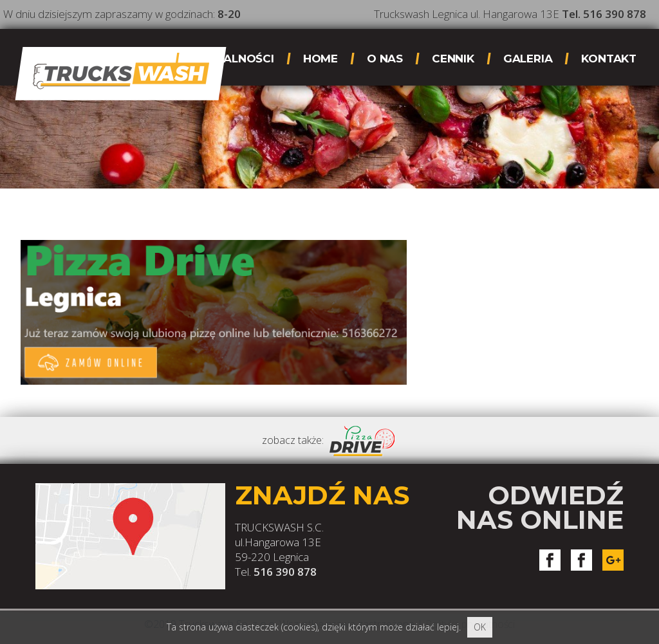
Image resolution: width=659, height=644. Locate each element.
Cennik (453, 59)
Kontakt (609, 59)
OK (480, 627)
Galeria (528, 59)
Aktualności (233, 59)
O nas (385, 59)
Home (320, 59)
